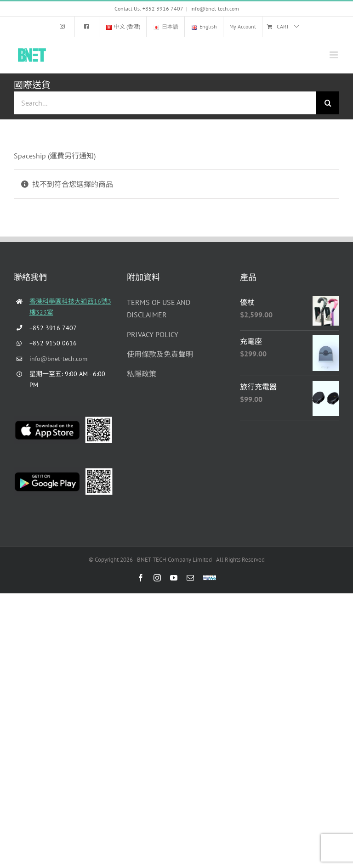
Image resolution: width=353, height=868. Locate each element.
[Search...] (165, 103)
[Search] (328, 103)
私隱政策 (142, 374)
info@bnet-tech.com (215, 8)
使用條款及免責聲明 (160, 354)
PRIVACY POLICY (153, 334)
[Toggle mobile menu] (334, 55)
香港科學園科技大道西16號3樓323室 (70, 307)
